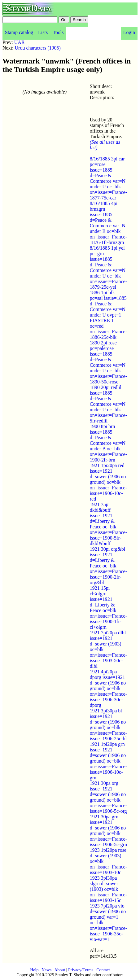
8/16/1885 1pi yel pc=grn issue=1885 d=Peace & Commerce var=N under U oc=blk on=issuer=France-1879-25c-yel (108, 267)
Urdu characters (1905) (38, 48)
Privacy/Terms (81, 970)
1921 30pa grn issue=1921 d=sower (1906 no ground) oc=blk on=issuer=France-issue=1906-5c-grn (108, 831)
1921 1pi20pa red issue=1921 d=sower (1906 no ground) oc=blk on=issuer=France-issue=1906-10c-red (108, 482)
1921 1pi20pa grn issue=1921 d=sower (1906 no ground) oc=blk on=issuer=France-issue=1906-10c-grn (108, 761)
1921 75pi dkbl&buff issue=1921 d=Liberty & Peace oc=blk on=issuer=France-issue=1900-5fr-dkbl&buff (108, 524)
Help (34, 970)
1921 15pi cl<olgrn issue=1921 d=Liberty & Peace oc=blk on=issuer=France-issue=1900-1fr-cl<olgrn (108, 608)
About (60, 970)
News (46, 970)
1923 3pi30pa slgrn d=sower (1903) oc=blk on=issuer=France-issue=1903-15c (108, 889)
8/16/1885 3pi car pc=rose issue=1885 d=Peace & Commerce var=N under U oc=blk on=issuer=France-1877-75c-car (108, 178)
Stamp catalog (19, 32)
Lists (43, 32)
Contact (103, 970)
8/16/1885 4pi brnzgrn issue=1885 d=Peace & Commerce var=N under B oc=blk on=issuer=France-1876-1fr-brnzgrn (108, 223)
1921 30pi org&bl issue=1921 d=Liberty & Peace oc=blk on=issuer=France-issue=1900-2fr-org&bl (108, 566)
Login (129, 32)
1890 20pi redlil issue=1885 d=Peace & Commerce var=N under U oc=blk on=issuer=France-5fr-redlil (108, 404)
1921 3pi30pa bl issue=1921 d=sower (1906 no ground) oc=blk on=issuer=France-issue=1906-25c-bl (108, 725)
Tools (58, 32)
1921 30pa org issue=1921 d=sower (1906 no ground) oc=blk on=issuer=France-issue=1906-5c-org (108, 797)
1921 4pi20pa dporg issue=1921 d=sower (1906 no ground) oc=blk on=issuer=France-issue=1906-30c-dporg (108, 688)
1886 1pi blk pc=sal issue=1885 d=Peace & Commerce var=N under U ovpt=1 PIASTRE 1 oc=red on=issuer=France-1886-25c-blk (108, 315)
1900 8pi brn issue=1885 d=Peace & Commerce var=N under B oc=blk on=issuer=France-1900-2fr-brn (108, 443)
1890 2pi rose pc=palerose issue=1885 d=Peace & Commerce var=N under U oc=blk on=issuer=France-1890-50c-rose (108, 362)
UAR (20, 42)
